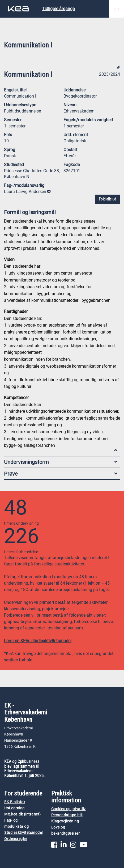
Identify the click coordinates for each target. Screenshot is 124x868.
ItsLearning (14, 808)
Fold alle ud (107, 199)
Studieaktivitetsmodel (23, 833)
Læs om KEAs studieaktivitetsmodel (38, 641)
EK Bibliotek (15, 802)
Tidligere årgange (58, 9)
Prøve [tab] (61, 474)
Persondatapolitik (67, 815)
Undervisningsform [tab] (61, 462)
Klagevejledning (65, 821)
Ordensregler (16, 839)
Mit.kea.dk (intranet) (23, 814)
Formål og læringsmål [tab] (61, 213)
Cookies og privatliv (69, 809)
